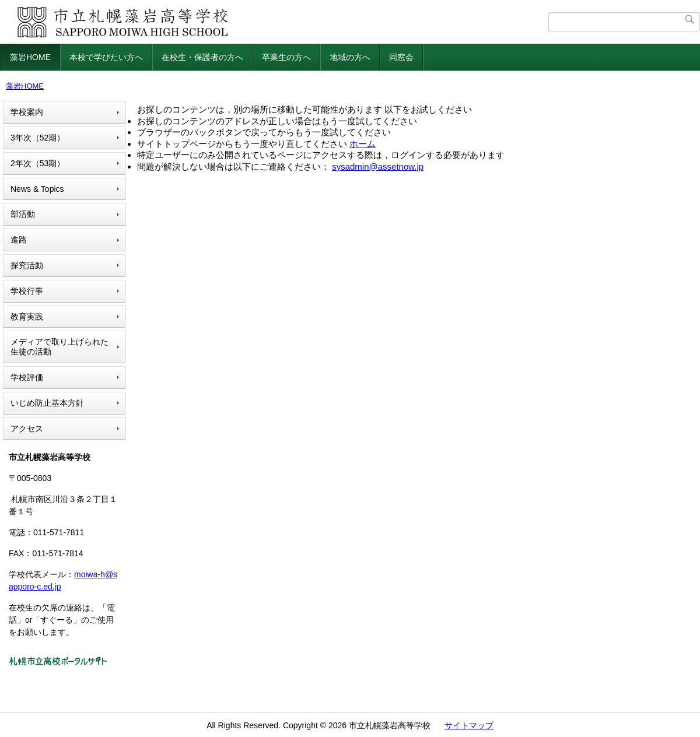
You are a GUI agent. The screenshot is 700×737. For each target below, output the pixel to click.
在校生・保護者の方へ (202, 57)
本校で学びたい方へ (106, 57)
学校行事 (27, 291)
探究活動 (27, 265)
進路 (19, 240)
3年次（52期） (38, 138)
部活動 (23, 214)
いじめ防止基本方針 (47, 403)
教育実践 (27, 317)
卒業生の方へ (286, 57)
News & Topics (37, 189)
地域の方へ (350, 57)
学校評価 (27, 377)
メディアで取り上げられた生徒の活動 (60, 347)
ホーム (363, 144)
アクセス (27, 429)
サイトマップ (469, 725)
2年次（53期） (38, 163)
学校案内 (27, 112)
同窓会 (401, 57)
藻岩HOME (30, 57)
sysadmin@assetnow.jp (378, 166)
